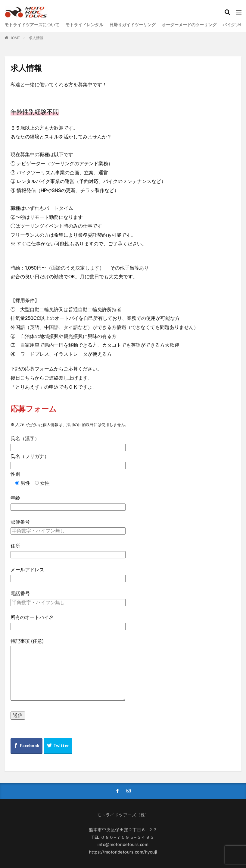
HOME (15, 38)
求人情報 (36, 38)
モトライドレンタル (84, 25)
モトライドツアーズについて (32, 25)
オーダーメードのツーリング (189, 25)
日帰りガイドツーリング (132, 25)
